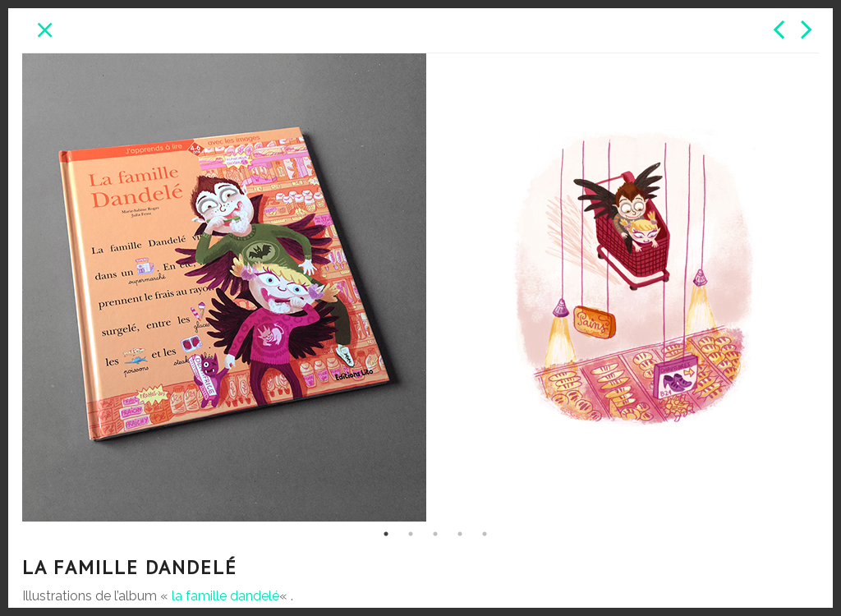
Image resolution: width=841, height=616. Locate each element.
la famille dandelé (225, 596)
